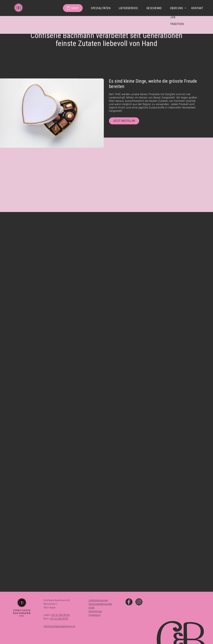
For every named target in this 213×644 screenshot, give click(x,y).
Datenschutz (95, 611)
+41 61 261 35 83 (31, 547)
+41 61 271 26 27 (127, 553)
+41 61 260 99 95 (133, 425)
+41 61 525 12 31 (31, 415)
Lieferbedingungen (98, 600)
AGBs (92, 608)
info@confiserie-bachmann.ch (59, 626)
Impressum (94, 615)
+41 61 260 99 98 (134, 422)
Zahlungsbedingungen (100, 604)
